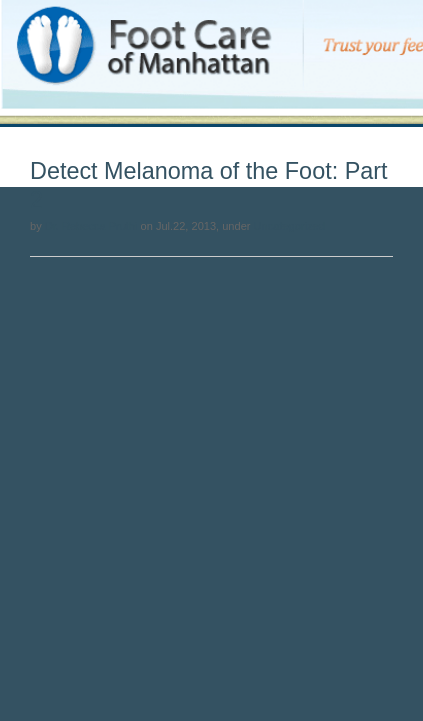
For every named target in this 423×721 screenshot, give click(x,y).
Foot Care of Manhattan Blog (83, 21)
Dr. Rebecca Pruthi (91, 226)
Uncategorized (289, 226)
